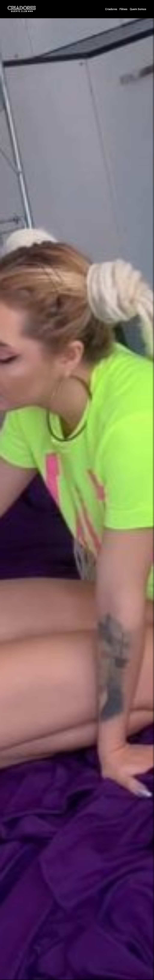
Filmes (123, 9)
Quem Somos (138, 9)
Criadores (111, 9)
